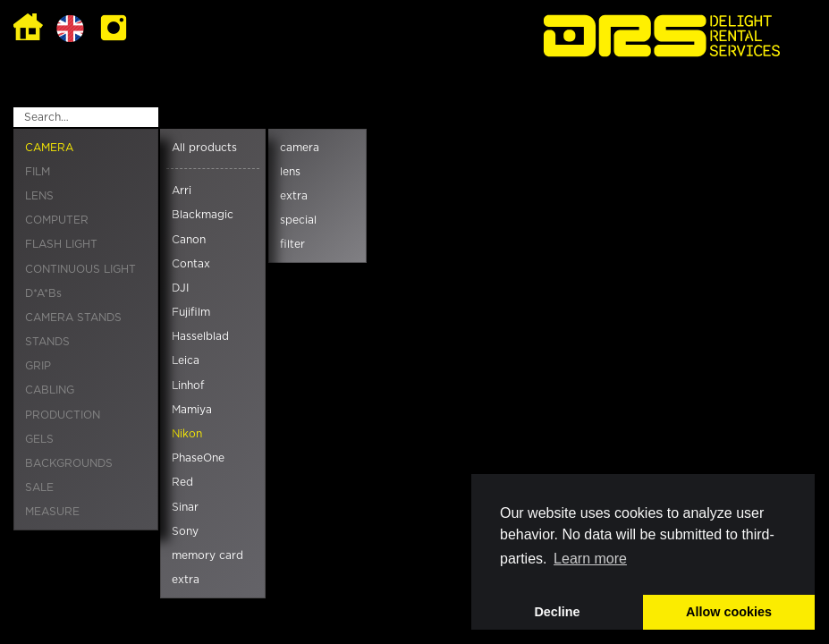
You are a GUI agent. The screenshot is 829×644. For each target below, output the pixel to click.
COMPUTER (57, 220)
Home (28, 28)
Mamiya (192, 410)
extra (186, 580)
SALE (39, 487)
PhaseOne (198, 458)
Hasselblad (200, 336)
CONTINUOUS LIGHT (80, 269)
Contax (191, 264)
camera (300, 148)
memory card (207, 555)
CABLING (50, 390)
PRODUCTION (63, 415)
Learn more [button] (590, 559)
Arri (182, 191)
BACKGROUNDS (69, 463)
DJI (180, 288)
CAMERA (49, 148)
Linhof (188, 386)
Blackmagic (203, 215)
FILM (38, 172)
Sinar (185, 507)
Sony (185, 531)
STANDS (47, 342)
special (298, 220)
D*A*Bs (43, 293)
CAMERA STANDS (73, 318)
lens (290, 172)
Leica (186, 360)
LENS (39, 196)
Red (182, 482)
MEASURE (52, 512)
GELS (39, 439)
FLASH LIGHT (61, 244)
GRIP (38, 366)
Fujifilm (191, 312)
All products (204, 148)
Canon (189, 240)
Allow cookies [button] (729, 612)
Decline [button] (557, 612)
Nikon (187, 434)
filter (292, 244)
